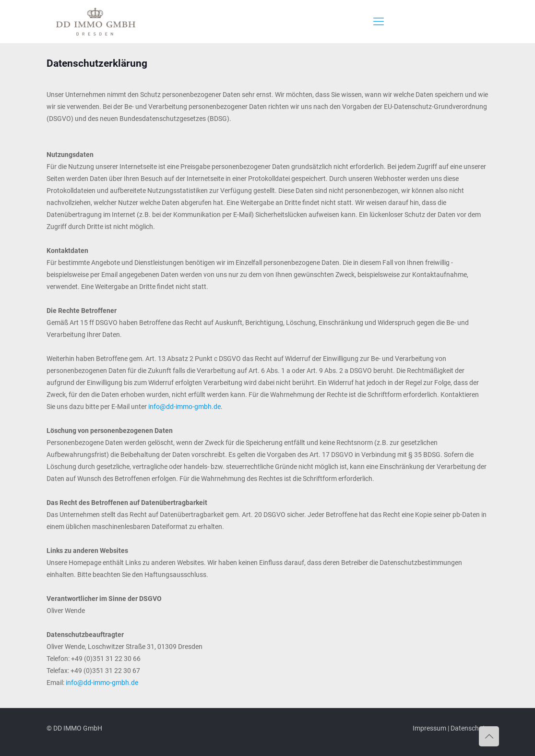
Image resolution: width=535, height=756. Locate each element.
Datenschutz (470, 728)
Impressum (429, 728)
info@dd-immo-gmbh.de (184, 407)
